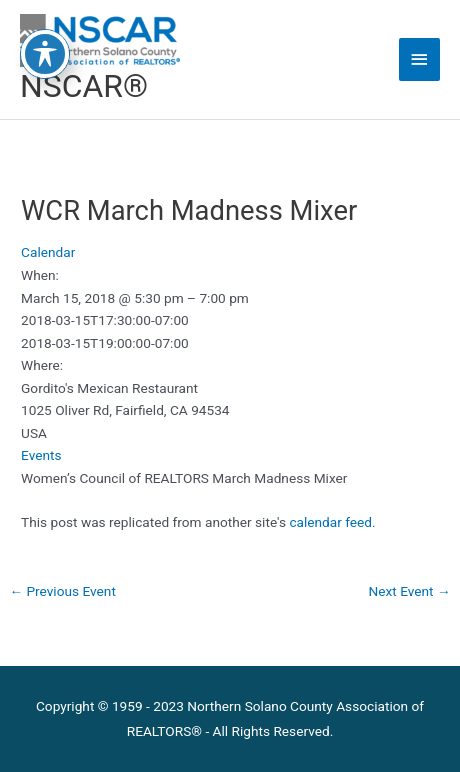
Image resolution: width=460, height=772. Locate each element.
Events (41, 455)
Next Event (410, 591)
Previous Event (62, 591)
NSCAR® (84, 86)
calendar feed (330, 522)
